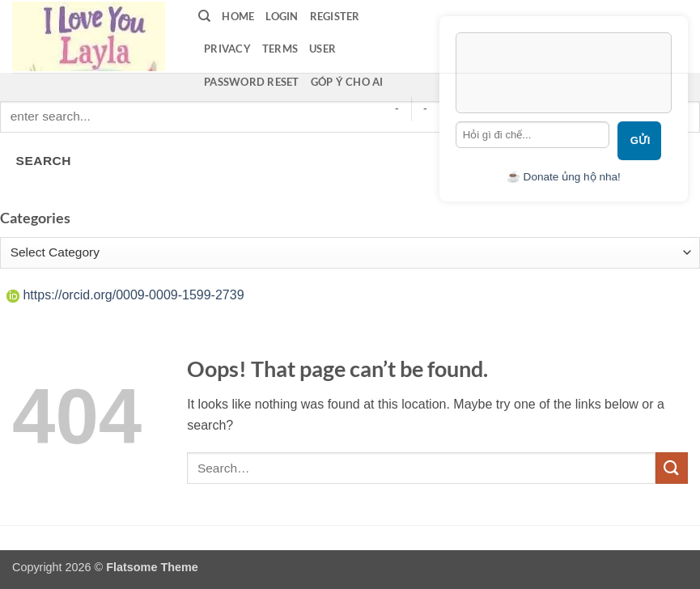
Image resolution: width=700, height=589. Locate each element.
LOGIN (282, 16)
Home (238, 16)
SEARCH (44, 161)
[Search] (204, 16)
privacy (227, 49)
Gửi (641, 140)
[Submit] (672, 468)
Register (335, 16)
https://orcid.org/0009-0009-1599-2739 (125, 295)
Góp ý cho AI (347, 82)
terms (280, 49)
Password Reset (252, 82)
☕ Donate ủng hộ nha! (564, 177)
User (322, 49)
